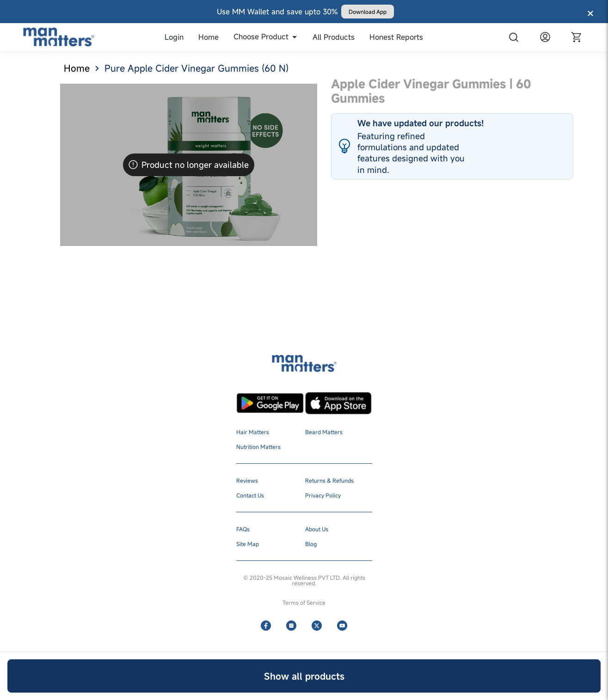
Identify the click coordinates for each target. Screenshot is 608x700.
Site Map (248, 544)
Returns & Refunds (329, 480)
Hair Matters (253, 432)
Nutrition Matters (258, 447)
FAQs (243, 529)
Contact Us (250, 495)
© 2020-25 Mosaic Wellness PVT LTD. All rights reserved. (304, 580)
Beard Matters (324, 432)
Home (77, 68)
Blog (311, 544)
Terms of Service (304, 602)
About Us (317, 529)
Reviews (247, 480)
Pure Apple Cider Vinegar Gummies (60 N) (197, 68)
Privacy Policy (323, 495)
